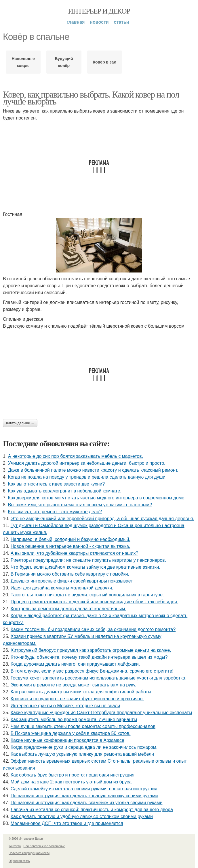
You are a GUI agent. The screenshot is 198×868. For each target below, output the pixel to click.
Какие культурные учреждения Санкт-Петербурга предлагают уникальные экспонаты (101, 713)
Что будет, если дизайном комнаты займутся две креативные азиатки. (85, 567)
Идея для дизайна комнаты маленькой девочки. (62, 588)
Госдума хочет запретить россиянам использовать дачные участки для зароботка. (99, 678)
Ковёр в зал (104, 62)
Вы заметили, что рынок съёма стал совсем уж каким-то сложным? (80, 505)
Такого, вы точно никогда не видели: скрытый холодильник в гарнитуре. (87, 595)
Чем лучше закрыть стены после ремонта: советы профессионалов (83, 726)
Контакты (15, 846)
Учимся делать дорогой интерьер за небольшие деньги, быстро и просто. (87, 463)
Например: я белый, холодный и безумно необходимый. (71, 539)
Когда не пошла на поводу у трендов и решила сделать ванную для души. (87, 477)
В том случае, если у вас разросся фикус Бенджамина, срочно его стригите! (92, 671)
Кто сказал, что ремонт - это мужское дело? (55, 512)
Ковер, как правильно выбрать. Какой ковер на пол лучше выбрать (91, 98)
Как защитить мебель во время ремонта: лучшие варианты (74, 719)
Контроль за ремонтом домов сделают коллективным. (68, 609)
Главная (76, 22)
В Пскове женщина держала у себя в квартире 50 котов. (71, 733)
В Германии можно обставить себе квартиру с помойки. (70, 574)
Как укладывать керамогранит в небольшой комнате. (65, 491)
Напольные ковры (23, 62)
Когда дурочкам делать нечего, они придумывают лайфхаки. (75, 664)
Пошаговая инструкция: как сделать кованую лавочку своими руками (84, 796)
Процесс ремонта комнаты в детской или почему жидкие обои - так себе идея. (95, 602)
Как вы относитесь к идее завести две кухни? (56, 484)
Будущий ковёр (64, 62)
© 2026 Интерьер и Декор (26, 839)
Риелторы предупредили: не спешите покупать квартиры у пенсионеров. (88, 560)
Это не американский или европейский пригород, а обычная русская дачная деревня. (102, 519)
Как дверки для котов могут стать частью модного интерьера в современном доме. (97, 498)
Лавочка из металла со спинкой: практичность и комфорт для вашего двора (92, 810)
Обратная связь (19, 861)
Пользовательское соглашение (44, 846)
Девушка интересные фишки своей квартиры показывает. (72, 581)
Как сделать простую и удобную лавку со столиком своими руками (82, 816)
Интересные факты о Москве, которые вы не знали (65, 706)
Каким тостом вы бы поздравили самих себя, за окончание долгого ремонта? (93, 629)
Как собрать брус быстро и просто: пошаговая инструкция (73, 775)
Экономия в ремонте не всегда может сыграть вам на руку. (74, 685)
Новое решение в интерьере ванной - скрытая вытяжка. (71, 546)
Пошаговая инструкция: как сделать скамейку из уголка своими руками (87, 803)
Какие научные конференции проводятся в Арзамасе (67, 740)
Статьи (122, 22)
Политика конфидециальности (29, 853)
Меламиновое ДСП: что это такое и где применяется (67, 823)
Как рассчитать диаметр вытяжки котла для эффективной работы (81, 692)
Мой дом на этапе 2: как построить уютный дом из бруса (71, 782)
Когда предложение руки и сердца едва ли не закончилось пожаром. (84, 747)
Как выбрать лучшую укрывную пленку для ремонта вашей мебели (82, 754)
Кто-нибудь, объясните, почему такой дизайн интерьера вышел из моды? (89, 657)
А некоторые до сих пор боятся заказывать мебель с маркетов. (76, 456)
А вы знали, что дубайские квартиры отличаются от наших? (75, 553)
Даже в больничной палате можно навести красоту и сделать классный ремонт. (93, 470)
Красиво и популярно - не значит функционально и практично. (77, 699)
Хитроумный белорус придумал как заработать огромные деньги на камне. (91, 650)
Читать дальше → (20, 423)
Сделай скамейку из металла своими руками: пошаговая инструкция (84, 789)
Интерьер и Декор (99, 11)
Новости (99, 22)
